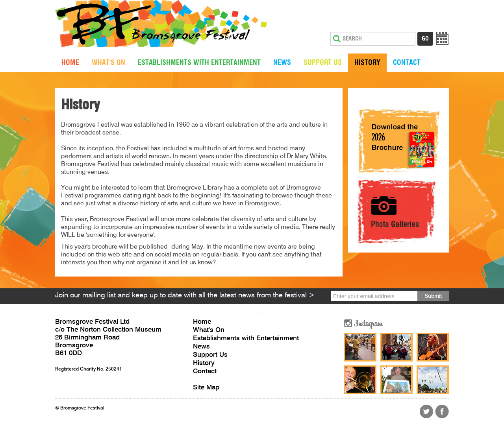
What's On (108, 63)
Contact (407, 63)
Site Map (206, 388)
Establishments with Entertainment (199, 63)
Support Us (323, 63)
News (282, 63)
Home (70, 63)
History (367, 63)
